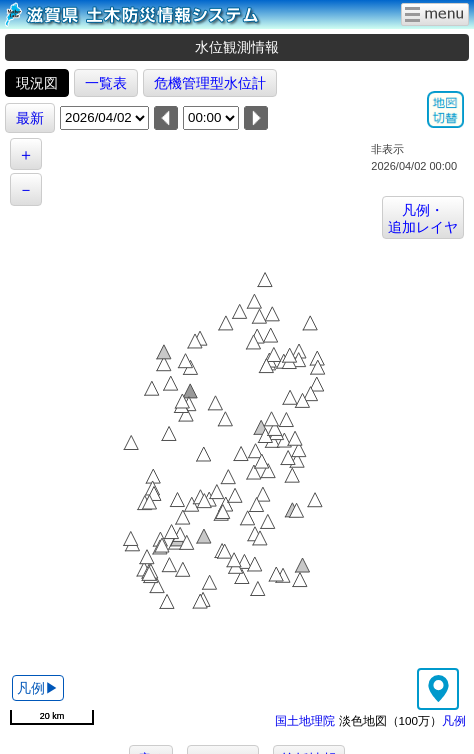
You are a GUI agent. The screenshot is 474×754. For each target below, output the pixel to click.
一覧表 (106, 83)
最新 (30, 118)
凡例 (454, 720)
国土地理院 (305, 720)
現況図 (37, 83)
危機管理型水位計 (210, 83)
